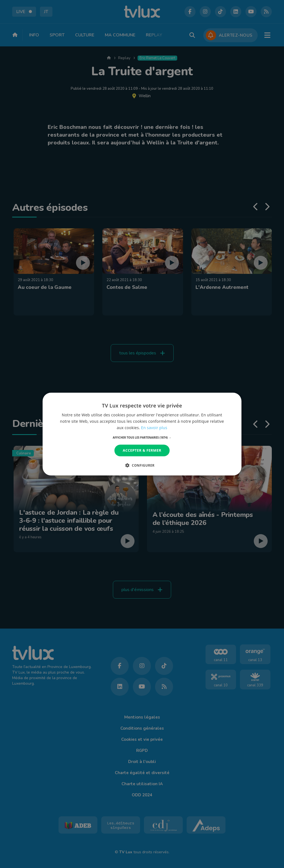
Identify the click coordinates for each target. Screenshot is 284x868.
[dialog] (142, 434)
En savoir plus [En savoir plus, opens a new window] (154, 428)
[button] (142, 437)
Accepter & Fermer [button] (142, 450)
